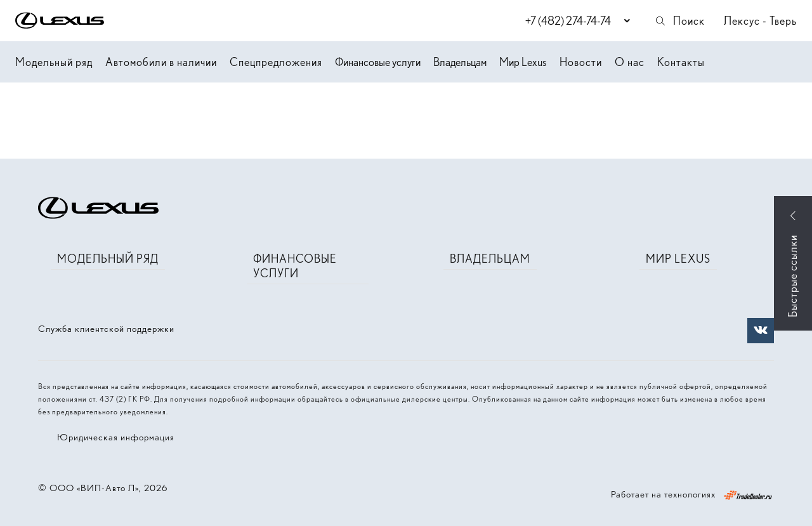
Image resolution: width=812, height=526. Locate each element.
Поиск (679, 21)
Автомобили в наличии (161, 62)
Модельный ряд (54, 62)
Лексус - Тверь (760, 21)
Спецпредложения (276, 62)
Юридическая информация (116, 437)
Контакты (681, 62)
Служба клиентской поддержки (106, 329)
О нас (630, 62)
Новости (581, 62)
